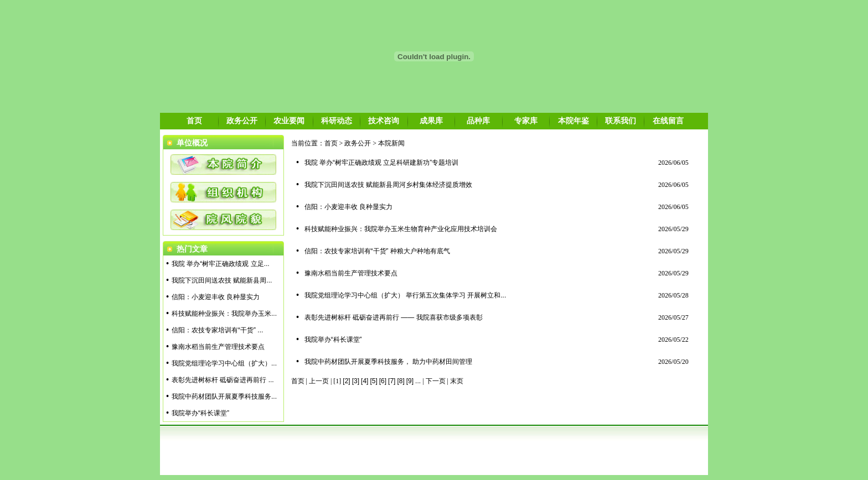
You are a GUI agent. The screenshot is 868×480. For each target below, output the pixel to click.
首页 (194, 121)
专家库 (526, 121)
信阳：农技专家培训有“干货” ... (217, 330)
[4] (365, 381)
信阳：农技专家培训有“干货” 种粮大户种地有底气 (377, 251)
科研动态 (337, 121)
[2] (346, 381)
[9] (410, 381)
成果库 (431, 121)
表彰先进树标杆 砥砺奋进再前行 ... (223, 380)
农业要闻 (289, 121)
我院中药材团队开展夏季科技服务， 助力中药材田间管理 (388, 362)
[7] (392, 381)
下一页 (436, 381)
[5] (373, 381)
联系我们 (621, 121)
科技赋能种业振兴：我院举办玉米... (224, 314)
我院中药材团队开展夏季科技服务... (224, 396)
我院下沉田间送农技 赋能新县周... (222, 280)
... (418, 381)
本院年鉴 (573, 121)
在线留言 (668, 121)
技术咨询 (384, 121)
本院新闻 (391, 143)
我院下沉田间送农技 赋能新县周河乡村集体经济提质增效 (388, 185)
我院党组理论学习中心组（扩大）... (224, 363)
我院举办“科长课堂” (200, 413)
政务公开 (242, 121)
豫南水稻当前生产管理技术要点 (218, 347)
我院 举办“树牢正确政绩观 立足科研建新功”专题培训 (382, 163)
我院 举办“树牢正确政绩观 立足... (221, 264)
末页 (457, 381)
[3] (356, 381)
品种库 (478, 121)
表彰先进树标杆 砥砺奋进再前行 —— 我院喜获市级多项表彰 (394, 317)
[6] (383, 381)
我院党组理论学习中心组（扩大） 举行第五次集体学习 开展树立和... (405, 295)
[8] (401, 381)
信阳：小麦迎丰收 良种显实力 (216, 297)
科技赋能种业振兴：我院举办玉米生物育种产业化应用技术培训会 (401, 229)
